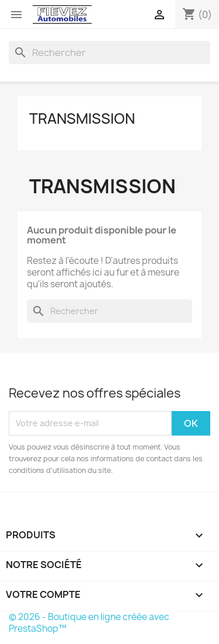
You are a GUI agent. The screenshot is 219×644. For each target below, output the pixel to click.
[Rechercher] (109, 53)
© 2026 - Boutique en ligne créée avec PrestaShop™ (89, 623)
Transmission (82, 119)
